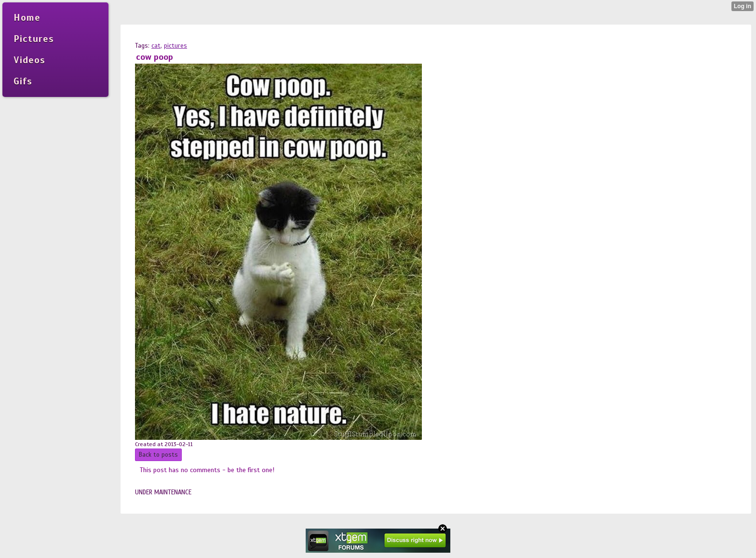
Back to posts (158, 455)
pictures (175, 46)
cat (156, 46)
